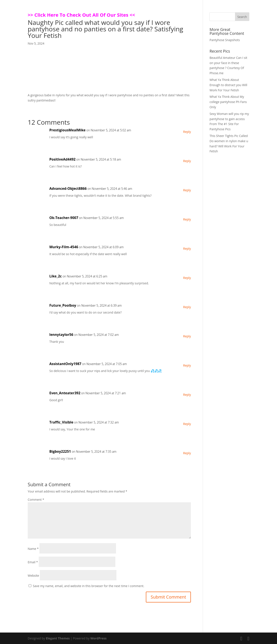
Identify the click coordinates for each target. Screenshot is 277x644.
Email (33, 562)
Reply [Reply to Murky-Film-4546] (187, 249)
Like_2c (56, 276)
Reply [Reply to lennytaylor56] (187, 336)
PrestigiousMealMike (67, 130)
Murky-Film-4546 (64, 247)
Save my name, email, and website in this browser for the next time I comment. (89, 586)
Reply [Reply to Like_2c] (187, 278)
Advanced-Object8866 (68, 188)
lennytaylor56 (61, 335)
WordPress (98, 638)
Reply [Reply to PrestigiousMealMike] (187, 132)
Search (242, 17)
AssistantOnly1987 (65, 364)
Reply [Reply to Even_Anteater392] (187, 395)
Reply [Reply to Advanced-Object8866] (187, 190)
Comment (36, 500)
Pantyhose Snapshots (225, 40)
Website (33, 576)
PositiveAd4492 (62, 159)
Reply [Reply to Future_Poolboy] (187, 307)
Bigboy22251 (60, 451)
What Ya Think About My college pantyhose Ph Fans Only (228, 102)
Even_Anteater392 (65, 393)
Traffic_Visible (61, 422)
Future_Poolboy (63, 305)
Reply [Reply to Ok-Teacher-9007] (187, 219)
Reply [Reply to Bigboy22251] (187, 453)
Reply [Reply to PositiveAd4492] (187, 161)
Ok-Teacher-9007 (64, 218)
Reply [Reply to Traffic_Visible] (187, 424)
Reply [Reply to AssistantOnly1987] (187, 365)
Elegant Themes (58, 638)
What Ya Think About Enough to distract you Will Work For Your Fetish (228, 85)
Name (33, 549)
